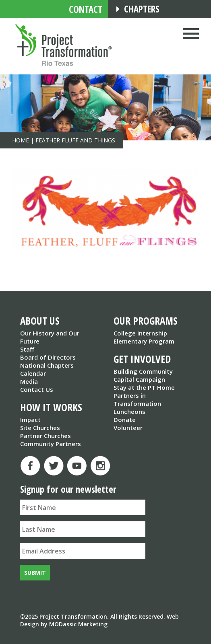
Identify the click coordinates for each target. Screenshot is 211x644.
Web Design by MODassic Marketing (99, 620)
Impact (30, 420)
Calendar (33, 373)
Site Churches (40, 428)
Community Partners (51, 444)
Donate (125, 420)
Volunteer (128, 428)
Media (29, 381)
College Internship (140, 333)
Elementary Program (144, 341)
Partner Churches (46, 436)
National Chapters (47, 365)
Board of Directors (48, 357)
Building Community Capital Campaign (143, 375)
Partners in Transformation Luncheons (137, 403)
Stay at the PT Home (144, 387)
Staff (27, 349)
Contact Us (37, 389)
